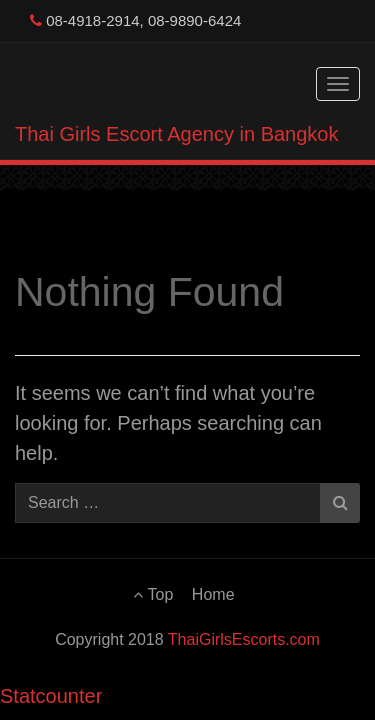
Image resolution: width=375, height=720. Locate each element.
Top (153, 594)
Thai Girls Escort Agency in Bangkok (176, 134)
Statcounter (51, 696)
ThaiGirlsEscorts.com (244, 639)
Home (213, 594)
